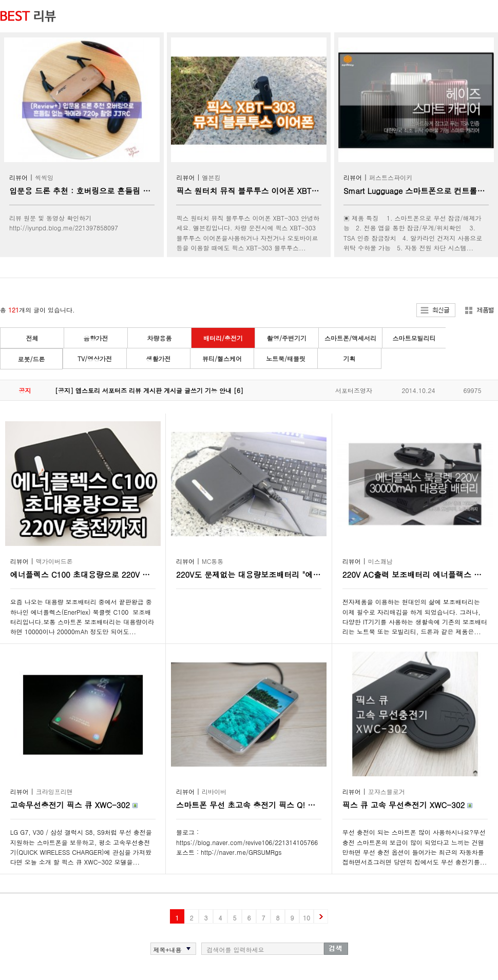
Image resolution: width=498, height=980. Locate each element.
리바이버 (214, 791)
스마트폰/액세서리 (350, 338)
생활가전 (159, 358)
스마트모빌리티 (414, 338)
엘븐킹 (212, 177)
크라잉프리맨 (54, 791)
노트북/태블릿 (286, 358)
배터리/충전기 (223, 338)
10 (307, 918)
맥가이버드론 (54, 561)
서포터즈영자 (354, 390)
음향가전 (96, 338)
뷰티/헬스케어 (222, 358)
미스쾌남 (380, 561)
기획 (350, 358)
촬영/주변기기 (287, 338)
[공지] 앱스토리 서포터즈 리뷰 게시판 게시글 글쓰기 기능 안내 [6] (149, 390)
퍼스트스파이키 (391, 177)
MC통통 (213, 561)
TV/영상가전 (95, 358)
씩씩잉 (44, 177)
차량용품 (160, 338)
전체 (32, 338)
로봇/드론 (31, 359)
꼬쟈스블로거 (387, 791)
